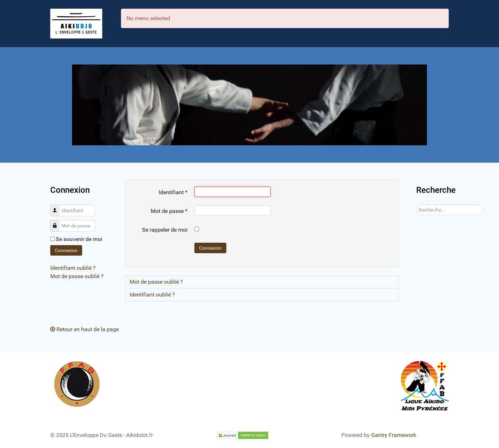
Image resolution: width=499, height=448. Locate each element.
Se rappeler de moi (165, 230)
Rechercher (416, 205)
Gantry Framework (394, 435)
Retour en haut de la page (85, 329)
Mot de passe (57, 222)
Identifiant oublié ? (73, 268)
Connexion (66, 250)
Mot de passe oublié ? (77, 276)
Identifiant (57, 207)
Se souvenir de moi (79, 239)
